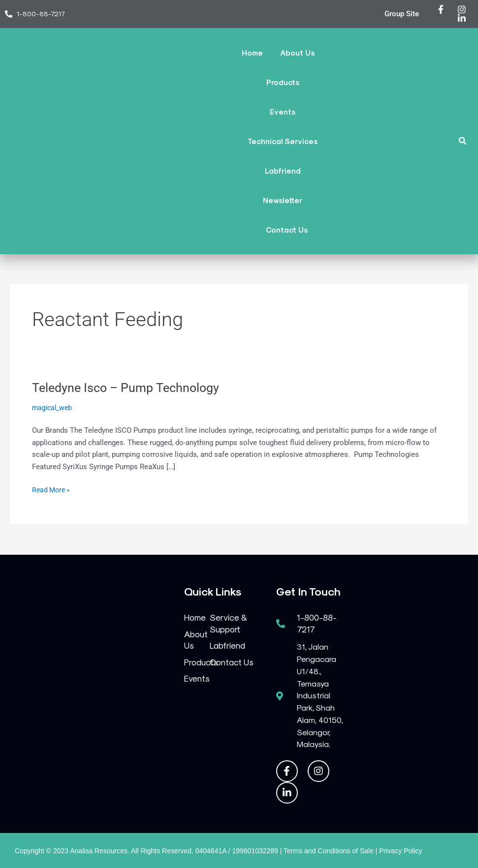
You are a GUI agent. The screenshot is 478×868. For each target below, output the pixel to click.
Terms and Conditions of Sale (329, 851)
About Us (297, 53)
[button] (463, 141)
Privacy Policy (400, 851)
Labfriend (283, 171)
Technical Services (283, 141)
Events (283, 112)
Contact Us (287, 230)
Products (283, 82)
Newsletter (283, 200)
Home (252, 53)
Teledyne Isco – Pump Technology (129, 388)
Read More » (52, 489)
